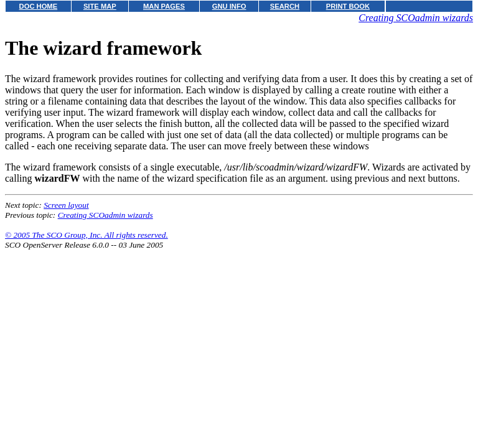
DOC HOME (39, 6)
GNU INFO (229, 6)
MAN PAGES (164, 6)
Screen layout (66, 205)
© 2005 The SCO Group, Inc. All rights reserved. (87, 235)
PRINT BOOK (348, 6)
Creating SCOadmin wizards (416, 18)
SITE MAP (100, 6)
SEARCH (285, 6)
